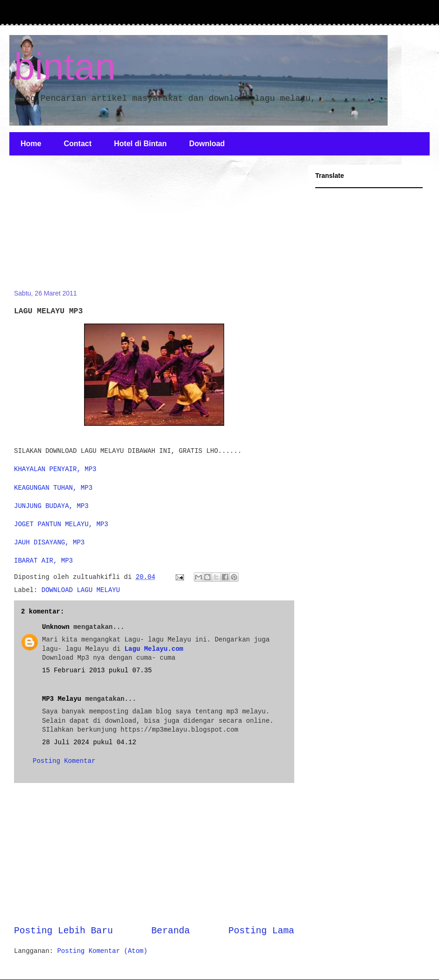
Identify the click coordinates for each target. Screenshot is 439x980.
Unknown (56, 627)
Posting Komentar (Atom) (102, 951)
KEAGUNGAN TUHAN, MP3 (53, 488)
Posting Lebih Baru (64, 931)
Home (31, 144)
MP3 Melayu (62, 699)
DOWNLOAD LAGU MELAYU (81, 590)
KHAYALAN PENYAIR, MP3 (55, 469)
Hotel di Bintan (140, 144)
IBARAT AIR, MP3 (43, 561)
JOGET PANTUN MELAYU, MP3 (61, 524)
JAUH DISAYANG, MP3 (49, 543)
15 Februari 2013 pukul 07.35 (97, 670)
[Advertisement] (84, 228)
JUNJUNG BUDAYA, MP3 (51, 506)
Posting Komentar (64, 761)
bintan (65, 67)
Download (207, 144)
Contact (78, 144)
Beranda (170, 931)
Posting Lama (261, 931)
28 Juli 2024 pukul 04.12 (89, 742)
